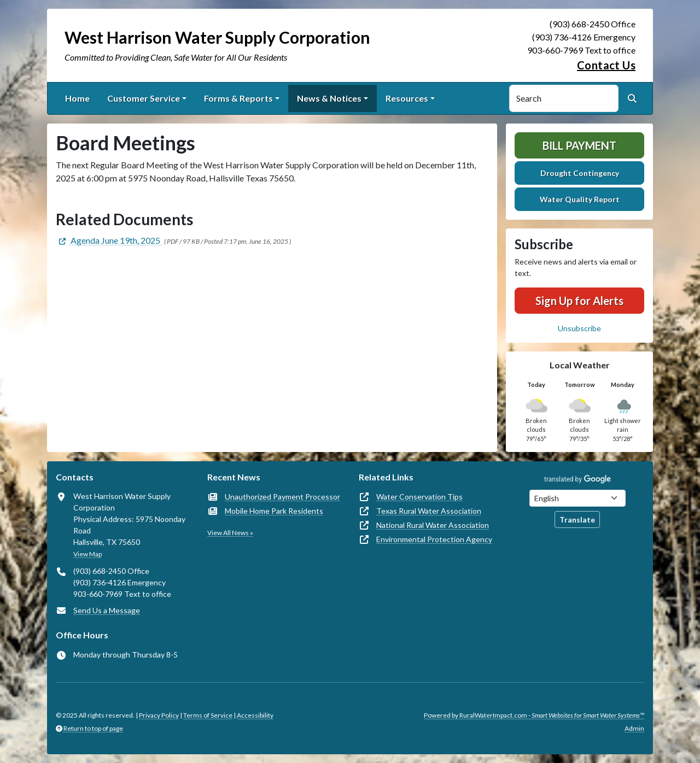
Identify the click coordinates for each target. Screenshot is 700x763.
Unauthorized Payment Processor (282, 497)
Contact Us (606, 65)
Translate (577, 520)
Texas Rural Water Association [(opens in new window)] (429, 511)
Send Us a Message (107, 610)
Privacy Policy (159, 715)
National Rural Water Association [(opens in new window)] (433, 525)
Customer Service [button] (144, 98)
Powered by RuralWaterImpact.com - (534, 715)
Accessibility (255, 715)
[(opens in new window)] (109, 240)
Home (77, 98)
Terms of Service (208, 715)
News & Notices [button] (329, 98)
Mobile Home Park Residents (274, 511)
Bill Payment (579, 145)
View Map (87, 554)
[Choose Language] (577, 498)
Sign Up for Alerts (579, 301)
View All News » (230, 533)
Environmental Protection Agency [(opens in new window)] (434, 539)
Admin (634, 728)
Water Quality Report (580, 199)
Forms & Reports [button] (238, 98)
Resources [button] (407, 98)
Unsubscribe (579, 328)
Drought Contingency (580, 173)
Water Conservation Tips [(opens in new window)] (419, 497)
